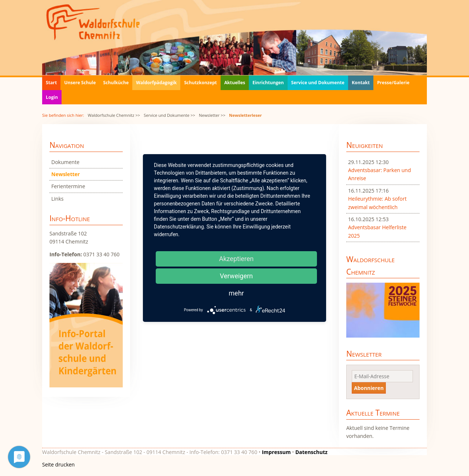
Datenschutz (311, 452)
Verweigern (236, 276)
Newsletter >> (212, 115)
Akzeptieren (237, 259)
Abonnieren (369, 388)
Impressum (276, 452)
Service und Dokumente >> (169, 115)
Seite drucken (58, 464)
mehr (236, 293)
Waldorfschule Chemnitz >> (114, 115)
